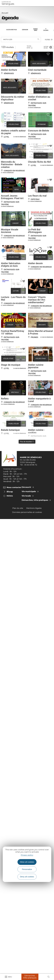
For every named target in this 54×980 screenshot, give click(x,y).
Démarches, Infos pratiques (30, 977)
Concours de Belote (38, 131)
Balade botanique (10, 430)
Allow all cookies (27, 862)
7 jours (46, 30)
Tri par (30, 47)
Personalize (27, 869)
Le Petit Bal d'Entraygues (35, 231)
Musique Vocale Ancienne (10, 231)
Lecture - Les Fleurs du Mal (13, 298)
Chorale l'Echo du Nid (39, 162)
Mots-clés (8, 39)
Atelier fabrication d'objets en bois (11, 265)
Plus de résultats (27, 442)
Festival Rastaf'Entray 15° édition (13, 332)
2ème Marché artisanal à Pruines (40, 332)
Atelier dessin (35, 263)
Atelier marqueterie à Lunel (39, 400)
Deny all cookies (27, 877)
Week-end (36, 30)
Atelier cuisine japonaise (36, 366)
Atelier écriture (9, 70)
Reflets (5, 399)
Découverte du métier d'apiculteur (13, 98)
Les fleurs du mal (37, 196)
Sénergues (8, 3)
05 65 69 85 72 (31, 465)
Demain (25, 30)
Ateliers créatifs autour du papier (13, 132)
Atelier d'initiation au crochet (39, 98)
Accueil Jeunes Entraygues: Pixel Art (12, 197)
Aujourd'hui (12, 30)
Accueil (5, 13)
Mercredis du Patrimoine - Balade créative (12, 164)
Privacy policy (27, 855)
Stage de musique (11, 365)
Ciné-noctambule (37, 70)
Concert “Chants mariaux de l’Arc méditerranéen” (37, 300)
